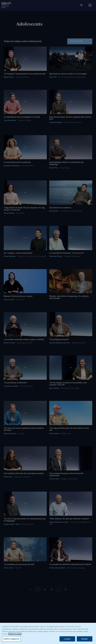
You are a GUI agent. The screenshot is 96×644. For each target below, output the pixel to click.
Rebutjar (85, 639)
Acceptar (67, 639)
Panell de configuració (11, 639)
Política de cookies (15, 634)
